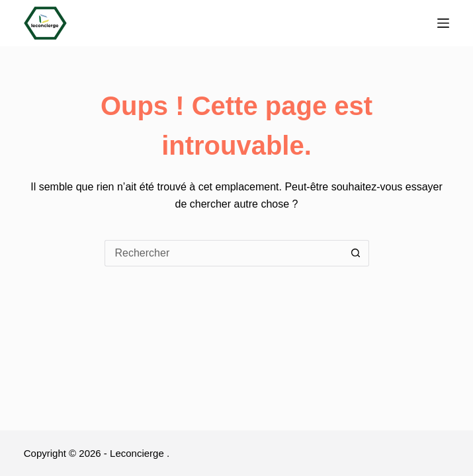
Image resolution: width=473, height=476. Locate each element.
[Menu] (443, 23)
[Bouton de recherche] (356, 253)
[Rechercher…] (224, 253)
